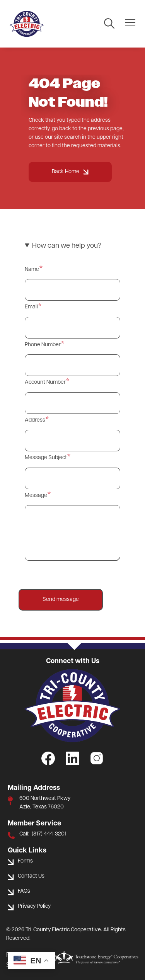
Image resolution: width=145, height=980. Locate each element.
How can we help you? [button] (67, 246)
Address (35, 420)
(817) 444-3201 (49, 834)
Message (36, 496)
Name (32, 270)
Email (31, 307)
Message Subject (46, 458)
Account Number (45, 382)
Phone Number (43, 345)
